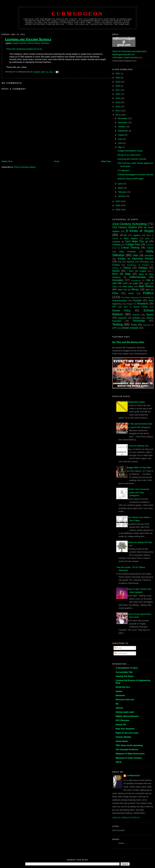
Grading (116, 265)
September (123, 131)
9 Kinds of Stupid (140, 231)
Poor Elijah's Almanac (130, 297)
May (120, 147)
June (121, 143)
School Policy (33, 43)
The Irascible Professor (127, 749)
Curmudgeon (77, 14)
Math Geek (128, 286)
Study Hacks (122, 741)
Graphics (146, 265)
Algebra (137, 235)
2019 (118, 82)
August (121, 135)
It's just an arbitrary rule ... (139, 446)
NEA (148, 290)
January (122, 196)
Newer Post (7, 161)
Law (135, 283)
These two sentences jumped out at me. (24, 49)
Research (143, 304)
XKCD (119, 762)
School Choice (141, 307)
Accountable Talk (124, 672)
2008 (118, 210)
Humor (116, 271)
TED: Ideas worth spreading (129, 745)
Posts (118, 648)
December (123, 118)
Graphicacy (132, 265)
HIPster (115, 268)
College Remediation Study (130, 151)
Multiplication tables (136, 402)
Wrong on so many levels (129, 155)
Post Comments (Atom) (25, 167)
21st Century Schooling (129, 224)
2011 (118, 115)
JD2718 (119, 708)
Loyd (115, 286)
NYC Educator (122, 720)
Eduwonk (120, 695)
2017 (118, 90)
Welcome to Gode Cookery (129, 758)
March (121, 188)
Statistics (136, 318)
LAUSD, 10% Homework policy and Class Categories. (138, 492)
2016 (118, 94)
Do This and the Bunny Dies (128, 342)
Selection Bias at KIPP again (130, 179)
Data (135, 255)
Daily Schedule (127, 252)
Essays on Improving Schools (136, 259)
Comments (120, 653)
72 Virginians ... (124, 170)
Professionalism (120, 301)
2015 (118, 98)
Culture (150, 248)
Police (131, 293)
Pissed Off (121, 725)
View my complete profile (126, 818)
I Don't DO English (137, 271)
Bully (147, 238)
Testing (118, 324)
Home (57, 161)
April (120, 184)
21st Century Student (124, 227)
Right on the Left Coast (127, 733)
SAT (114, 307)
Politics (148, 293)
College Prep (133, 244)
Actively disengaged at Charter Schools (135, 175)
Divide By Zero (123, 687)
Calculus (116, 242)
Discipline (149, 256)
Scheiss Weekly (123, 737)
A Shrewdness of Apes (127, 668)
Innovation (118, 280)
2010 (118, 201)
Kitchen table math (125, 712)
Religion (130, 304)
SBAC (126, 307)
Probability (146, 297)
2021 (118, 73)
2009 (118, 205)
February (122, 192)
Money (135, 289)
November (123, 122)
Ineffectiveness (138, 277)
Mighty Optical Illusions (127, 716)
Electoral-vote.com (125, 700)
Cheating (116, 245)
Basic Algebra (131, 238)
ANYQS (123, 235)
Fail (119, 262)
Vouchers (45, 43)
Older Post (106, 161)
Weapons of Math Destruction (130, 754)
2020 (118, 78)
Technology (139, 321)
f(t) (117, 704)
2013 (118, 106)
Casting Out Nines (125, 676)
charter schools (19, 43)
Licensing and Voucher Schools (28, 39)
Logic (146, 283)
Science (136, 315)
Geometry (144, 262)
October (122, 127)
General (130, 262)
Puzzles (137, 300)
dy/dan (119, 691)
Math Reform (146, 286)
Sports (150, 315)
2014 (118, 102)
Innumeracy (136, 280)
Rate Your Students (125, 729)
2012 (118, 111)
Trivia (134, 325)
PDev (115, 293)
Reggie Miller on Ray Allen (139, 468)
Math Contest (124, 57)
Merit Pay (122, 290)
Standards (122, 318)
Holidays (143, 268)
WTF (115, 328)
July (120, 139)
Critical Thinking (130, 248)
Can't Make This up (136, 241)
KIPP (125, 283)
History (127, 268)
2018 (118, 86)
